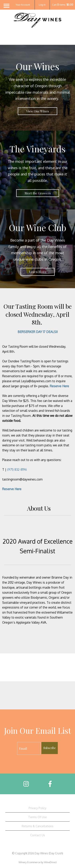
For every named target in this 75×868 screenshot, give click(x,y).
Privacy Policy (37, 808)
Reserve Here (59, 386)
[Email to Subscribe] (29, 748)
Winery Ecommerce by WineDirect (38, 862)
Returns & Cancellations (38, 826)
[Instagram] (26, 784)
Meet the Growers (38, 193)
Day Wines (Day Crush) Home (38, 29)
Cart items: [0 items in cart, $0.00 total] (63, 5)
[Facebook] (50, 784)
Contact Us (38, 835)
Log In (42, 5)
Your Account (23, 5)
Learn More (38, 272)
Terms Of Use (37, 817)
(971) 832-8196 (17, 469)
